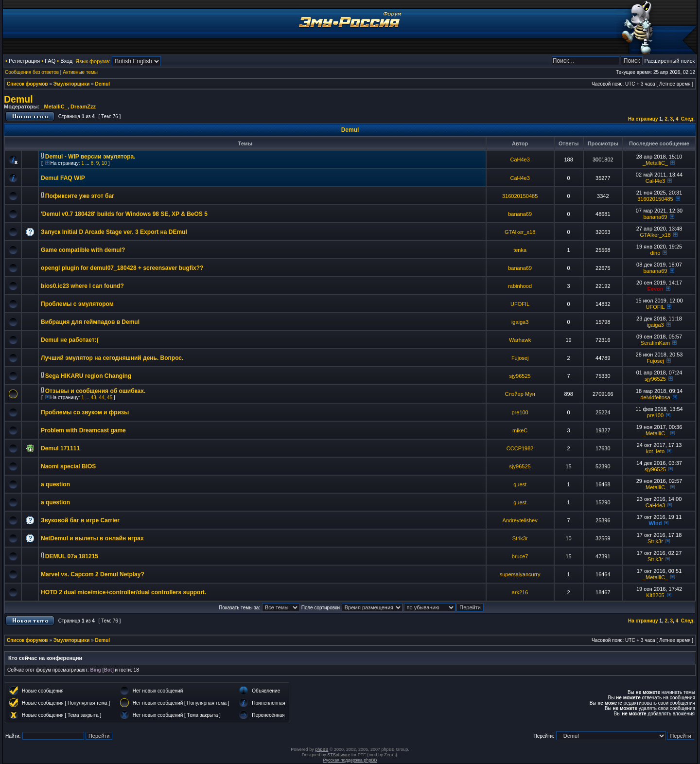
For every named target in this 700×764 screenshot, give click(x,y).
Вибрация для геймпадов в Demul (90, 322)
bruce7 (520, 556)
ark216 (520, 592)
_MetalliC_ (54, 107)
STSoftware (339, 755)
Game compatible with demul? (83, 250)
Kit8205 (655, 595)
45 (110, 398)
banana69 (520, 214)
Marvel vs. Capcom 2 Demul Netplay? (93, 574)
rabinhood (520, 286)
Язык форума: (93, 61)
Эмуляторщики (72, 84)
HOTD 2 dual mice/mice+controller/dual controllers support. (123, 592)
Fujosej (520, 358)
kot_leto (656, 451)
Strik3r (520, 538)
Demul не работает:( (70, 340)
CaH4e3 (520, 160)
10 (104, 163)
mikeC (520, 430)
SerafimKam (656, 343)
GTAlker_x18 (520, 232)
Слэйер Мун (520, 394)
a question (55, 484)
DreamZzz (83, 107)
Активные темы (80, 72)
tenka (520, 250)
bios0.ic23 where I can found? (82, 286)
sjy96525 (520, 376)
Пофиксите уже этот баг (80, 196)
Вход (66, 61)
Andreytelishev (520, 520)
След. (688, 119)
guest (520, 484)
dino (656, 253)
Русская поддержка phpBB (350, 760)
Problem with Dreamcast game (83, 430)
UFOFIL (520, 304)
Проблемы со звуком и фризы (85, 412)
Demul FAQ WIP (63, 178)
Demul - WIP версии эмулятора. (90, 157)
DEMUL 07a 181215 (72, 556)
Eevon (655, 289)
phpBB (322, 749)
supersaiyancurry (520, 574)
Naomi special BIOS (68, 466)
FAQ (50, 61)
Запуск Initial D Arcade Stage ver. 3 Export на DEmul (114, 232)
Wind (656, 523)
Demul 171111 (60, 448)
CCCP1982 (520, 448)
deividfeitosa (655, 397)
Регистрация (24, 61)
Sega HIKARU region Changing (88, 376)
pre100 (520, 412)
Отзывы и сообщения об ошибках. (95, 391)
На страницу (643, 119)
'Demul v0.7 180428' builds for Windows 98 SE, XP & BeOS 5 (124, 214)
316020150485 (520, 196)
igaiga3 (520, 322)
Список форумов (27, 84)
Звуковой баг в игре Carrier (80, 520)
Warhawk (520, 340)
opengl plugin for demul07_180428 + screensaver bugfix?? (122, 268)
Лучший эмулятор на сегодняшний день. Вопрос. (112, 358)
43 (94, 398)
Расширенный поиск (669, 61)
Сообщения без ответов (32, 72)
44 (101, 398)
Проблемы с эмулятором (77, 304)
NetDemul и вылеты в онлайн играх (92, 538)
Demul (103, 84)
